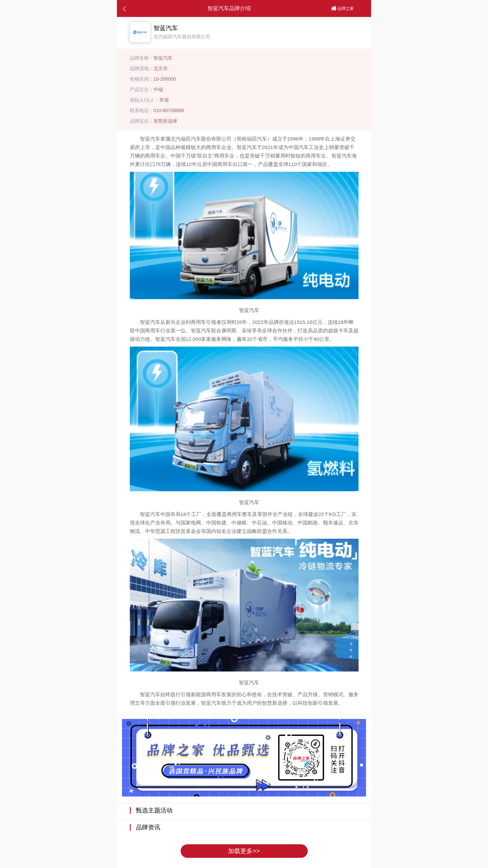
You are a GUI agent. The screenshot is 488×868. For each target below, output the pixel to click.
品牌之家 (342, 8)
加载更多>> (244, 851)
